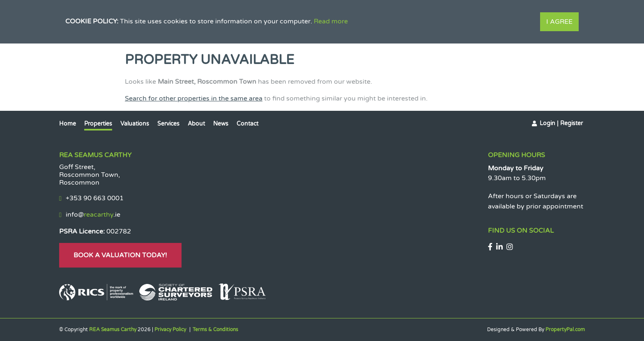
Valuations (135, 124)
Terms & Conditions (215, 330)
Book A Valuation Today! (120, 255)
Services (168, 124)
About (196, 124)
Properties (98, 124)
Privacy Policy (170, 330)
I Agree (559, 22)
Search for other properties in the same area (194, 98)
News (221, 124)
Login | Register (561, 123)
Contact (247, 124)
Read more (331, 21)
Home (68, 124)
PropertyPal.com (565, 330)
